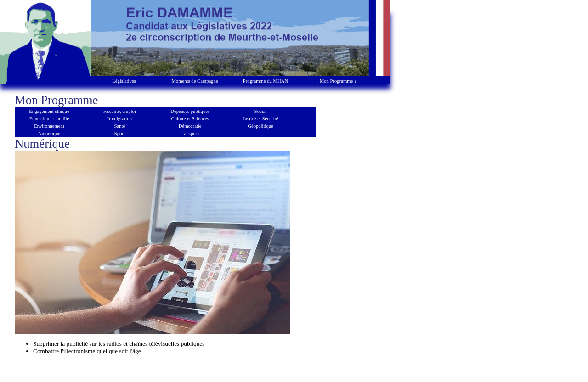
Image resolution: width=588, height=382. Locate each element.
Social (261, 111)
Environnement (49, 126)
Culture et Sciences (190, 119)
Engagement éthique (49, 111)
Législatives (124, 81)
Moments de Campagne (195, 81)
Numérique (49, 133)
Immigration (120, 119)
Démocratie (190, 126)
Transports (190, 133)
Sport (120, 133)
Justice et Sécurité (261, 119)
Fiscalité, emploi (120, 111)
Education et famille (49, 119)
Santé (120, 126)
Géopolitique (260, 126)
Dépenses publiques (190, 111)
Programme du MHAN (266, 81)
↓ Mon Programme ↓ (336, 81)
